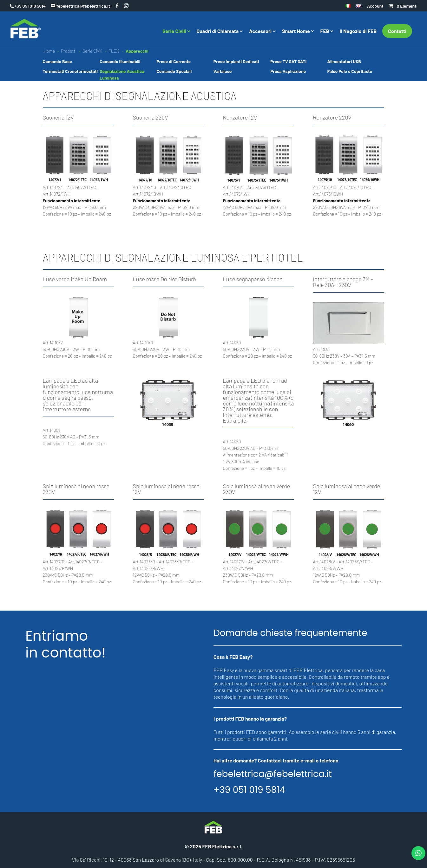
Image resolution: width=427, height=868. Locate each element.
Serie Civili (174, 31)
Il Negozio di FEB (358, 31)
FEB (325, 31)
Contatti (397, 31)
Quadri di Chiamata (218, 31)
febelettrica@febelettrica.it (273, 774)
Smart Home (296, 31)
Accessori (260, 31)
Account (375, 6)
